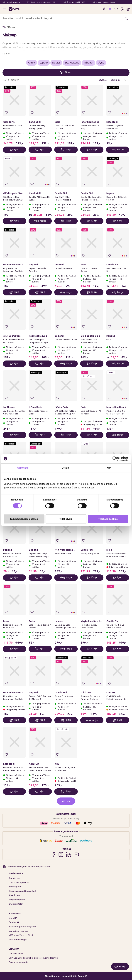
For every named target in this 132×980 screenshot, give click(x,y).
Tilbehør (89, 63)
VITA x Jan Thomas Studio (21, 935)
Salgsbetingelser (17, 900)
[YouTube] (76, 854)
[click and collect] (122, 9)
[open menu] (4, 9)
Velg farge (118, 150)
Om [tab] (109, 468)
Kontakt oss (14, 878)
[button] (126, 18)
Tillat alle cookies (108, 519)
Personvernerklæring (19, 962)
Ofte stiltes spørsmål (19, 882)
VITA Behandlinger (18, 940)
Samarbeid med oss (18, 931)
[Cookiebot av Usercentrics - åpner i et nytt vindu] (115, 459)
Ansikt (32, 63)
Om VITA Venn (16, 954)
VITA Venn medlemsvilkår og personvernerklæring (33, 958)
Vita (4, 27)
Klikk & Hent (15, 895)
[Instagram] (61, 854)
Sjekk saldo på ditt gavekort (22, 891)
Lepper (44, 63)
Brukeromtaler (16, 904)
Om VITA (13, 918)
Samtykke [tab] (23, 468)
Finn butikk (14, 922)
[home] (14, 9)
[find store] (104, 9)
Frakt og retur (16, 887)
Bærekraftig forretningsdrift (22, 927)
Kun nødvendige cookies (24, 519)
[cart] (128, 9)
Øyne (101, 63)
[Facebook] (53, 854)
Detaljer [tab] (66, 468)
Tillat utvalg (66, 519)
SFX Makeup (72, 63)
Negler (56, 63)
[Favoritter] (116, 9)
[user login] (110, 9)
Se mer (6, 54)
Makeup (12, 27)
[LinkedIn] (69, 854)
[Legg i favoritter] (6, 113)
